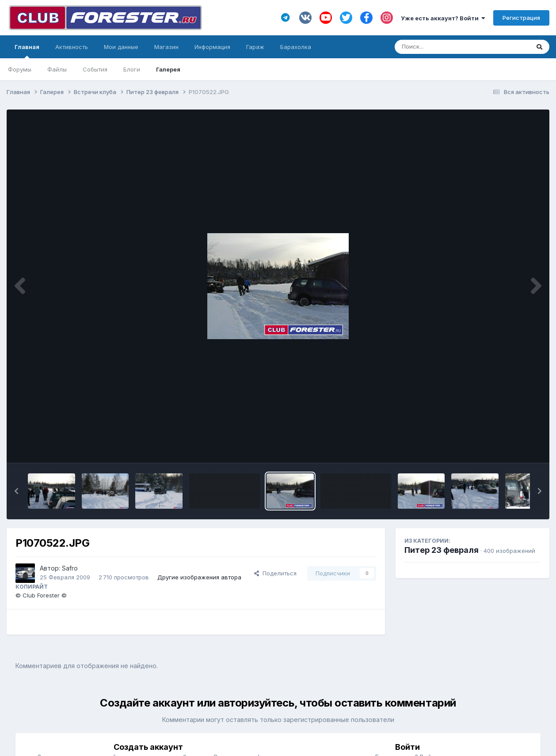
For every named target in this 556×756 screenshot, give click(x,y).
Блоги (132, 69)
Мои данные (121, 47)
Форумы (20, 69)
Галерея (168, 69)
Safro (70, 568)
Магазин (166, 47)
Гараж (255, 47)
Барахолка (296, 47)
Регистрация (521, 18)
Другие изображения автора (199, 577)
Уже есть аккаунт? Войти (443, 18)
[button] (16, 491)
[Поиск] (445, 47)
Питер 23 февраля (442, 550)
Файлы (57, 69)
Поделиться (275, 573)
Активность (72, 47)
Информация (212, 47)
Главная (27, 51)
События (95, 69)
